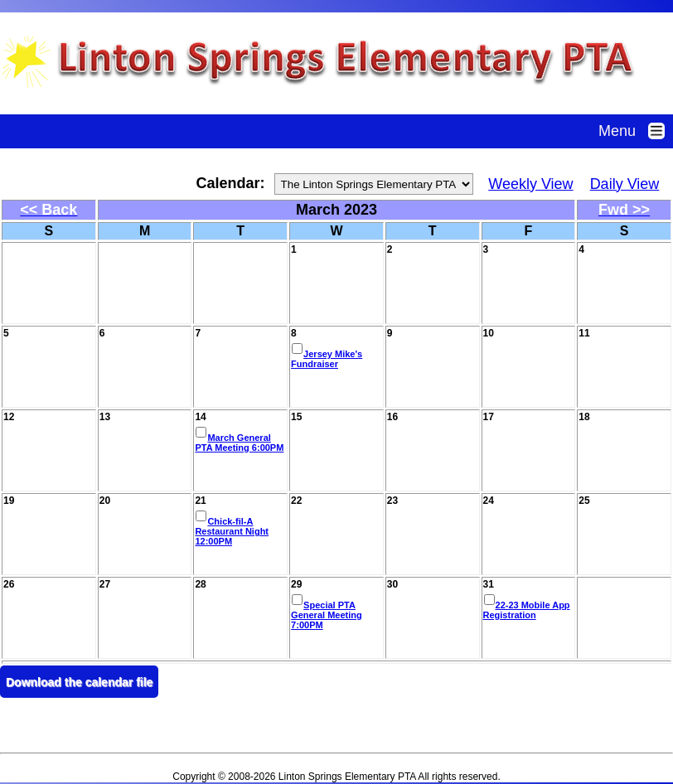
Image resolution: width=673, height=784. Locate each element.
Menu (636, 131)
